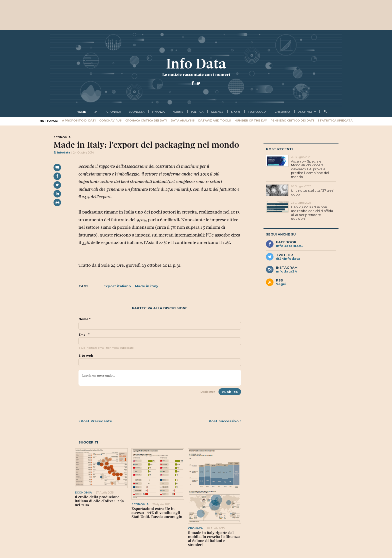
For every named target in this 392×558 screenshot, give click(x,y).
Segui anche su (281, 234)
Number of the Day (251, 120)
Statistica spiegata (335, 120)
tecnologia (257, 112)
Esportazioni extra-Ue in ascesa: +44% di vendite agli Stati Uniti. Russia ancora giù (157, 513)
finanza (158, 112)
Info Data (196, 64)
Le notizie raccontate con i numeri (196, 74)
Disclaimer (208, 392)
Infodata (62, 152)
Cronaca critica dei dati (146, 120)
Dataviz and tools (215, 120)
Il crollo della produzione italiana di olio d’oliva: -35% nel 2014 (99, 501)
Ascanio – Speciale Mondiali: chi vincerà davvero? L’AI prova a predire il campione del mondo (310, 169)
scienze (217, 112)
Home (81, 112)
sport (236, 112)
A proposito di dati (79, 120)
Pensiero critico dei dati (292, 120)
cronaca (114, 112)
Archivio (305, 112)
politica (197, 112)
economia (137, 112)
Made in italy (147, 286)
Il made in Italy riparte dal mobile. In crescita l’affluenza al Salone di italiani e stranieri (214, 539)
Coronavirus (110, 120)
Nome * (84, 319)
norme (178, 112)
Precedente (95, 421)
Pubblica (230, 392)
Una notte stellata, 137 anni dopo (312, 192)
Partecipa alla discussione (160, 308)
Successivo (225, 421)
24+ (97, 112)
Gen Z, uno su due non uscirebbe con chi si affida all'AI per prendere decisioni (312, 213)
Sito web (86, 356)
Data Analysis (183, 120)
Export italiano (117, 286)
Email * (84, 335)
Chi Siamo (282, 112)
